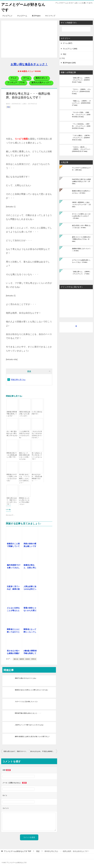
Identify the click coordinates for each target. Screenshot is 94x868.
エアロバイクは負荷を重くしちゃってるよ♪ (81, 261)
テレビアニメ (7, 15)
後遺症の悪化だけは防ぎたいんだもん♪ (81, 192)
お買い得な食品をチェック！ (29, 64)
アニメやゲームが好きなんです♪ (81, 169)
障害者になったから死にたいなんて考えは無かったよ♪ (24, 501)
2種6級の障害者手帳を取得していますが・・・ (12, 414)
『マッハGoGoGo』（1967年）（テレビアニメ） (81, 126)
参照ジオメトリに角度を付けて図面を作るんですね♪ (81, 239)
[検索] (76, 29)
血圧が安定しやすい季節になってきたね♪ (81, 226)
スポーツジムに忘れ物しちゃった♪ (26, 701)
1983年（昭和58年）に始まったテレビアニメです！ (81, 204)
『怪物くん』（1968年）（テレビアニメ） (81, 103)
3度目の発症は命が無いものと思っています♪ (25, 414)
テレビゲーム (22, 15)
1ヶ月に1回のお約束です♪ (37, 413)
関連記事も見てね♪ (18, 379)
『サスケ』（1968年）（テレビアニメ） (81, 91)
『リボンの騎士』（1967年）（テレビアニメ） (81, 137)
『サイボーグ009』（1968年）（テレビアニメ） (81, 114)
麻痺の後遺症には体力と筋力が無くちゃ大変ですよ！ (33, 736)
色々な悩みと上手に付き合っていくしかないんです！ (37, 456)
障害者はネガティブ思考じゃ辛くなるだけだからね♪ (12, 477)
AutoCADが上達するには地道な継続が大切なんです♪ (81, 181)
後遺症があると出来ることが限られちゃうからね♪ (31, 690)
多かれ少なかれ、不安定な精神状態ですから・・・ (37, 477)
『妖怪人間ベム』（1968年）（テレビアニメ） (81, 80)
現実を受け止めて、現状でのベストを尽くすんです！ (12, 501)
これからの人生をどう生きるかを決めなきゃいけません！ (37, 434)
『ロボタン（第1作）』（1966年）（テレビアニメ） (81, 149)
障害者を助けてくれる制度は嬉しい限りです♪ (12, 455)
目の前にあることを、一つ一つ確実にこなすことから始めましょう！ (24, 478)
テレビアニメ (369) (70, 48)
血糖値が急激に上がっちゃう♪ (81, 249)
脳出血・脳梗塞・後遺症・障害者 (25, 659)
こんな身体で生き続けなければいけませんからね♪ (24, 434)
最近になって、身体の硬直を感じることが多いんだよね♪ (24, 456)
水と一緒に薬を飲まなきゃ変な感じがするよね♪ (12, 433)
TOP (17, 851)
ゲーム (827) (68, 43)
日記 (8, 107)
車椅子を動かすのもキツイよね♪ (26, 678)
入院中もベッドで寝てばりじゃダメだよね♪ (29, 725)
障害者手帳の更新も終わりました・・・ (28, 713)
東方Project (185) (69, 62)
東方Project (36, 15)
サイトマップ (50, 15)
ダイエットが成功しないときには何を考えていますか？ (81, 216)
